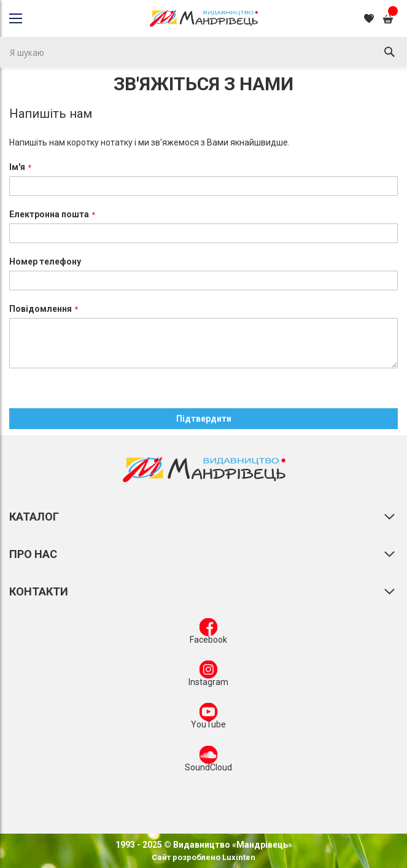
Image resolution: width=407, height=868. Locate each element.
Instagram (208, 676)
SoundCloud (208, 761)
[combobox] (203, 52)
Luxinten (238, 857)
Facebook (208, 634)
